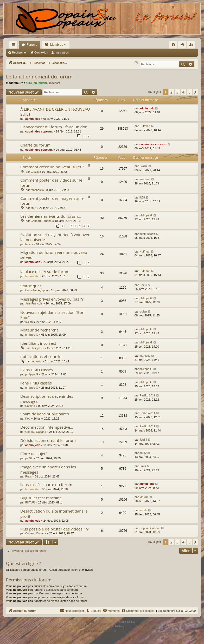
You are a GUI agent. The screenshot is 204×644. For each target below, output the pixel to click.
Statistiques (31, 286)
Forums (32, 45)
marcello (145, 356)
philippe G (146, 215)
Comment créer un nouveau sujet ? (52, 167)
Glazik (35, 172)
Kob (28, 419)
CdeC (143, 285)
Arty (93, 626)
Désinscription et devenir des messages (47, 399)
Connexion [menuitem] (183, 46)
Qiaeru (120, 631)
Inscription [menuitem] (192, 46)
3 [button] (177, 92)
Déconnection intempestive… (47, 427)
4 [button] (183, 92)
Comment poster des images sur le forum (52, 201)
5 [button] (189, 92)
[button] (195, 92)
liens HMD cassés (36, 383)
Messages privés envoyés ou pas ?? (52, 299)
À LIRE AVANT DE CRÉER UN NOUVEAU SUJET (55, 112)
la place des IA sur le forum (45, 271)
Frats (28, 476)
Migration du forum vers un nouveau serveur (54, 255)
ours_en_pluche (37, 83)
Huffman (145, 126)
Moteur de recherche (39, 330)
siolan (29, 322)
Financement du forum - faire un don (54, 127)
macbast (55, 83)
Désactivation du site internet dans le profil (54, 513)
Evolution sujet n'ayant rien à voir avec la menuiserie (55, 237)
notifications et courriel (41, 356)
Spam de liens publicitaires (45, 414)
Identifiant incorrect (38, 343)
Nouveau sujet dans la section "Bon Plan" (52, 315)
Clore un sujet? (34, 454)
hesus (29, 244)
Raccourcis (14, 46)
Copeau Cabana (41, 221)
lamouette (32, 276)
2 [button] (171, 92)
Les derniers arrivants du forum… (51, 216)
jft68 (33, 208)
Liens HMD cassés (37, 370)
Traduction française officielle (96, 631)
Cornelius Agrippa (37, 290)
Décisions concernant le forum (48, 440)
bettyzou (36, 361)
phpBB (90, 622)
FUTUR (30, 502)
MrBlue (144, 497)
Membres (57, 45)
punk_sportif (147, 234)
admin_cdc (33, 119)
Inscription (62, 52)
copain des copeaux (39, 131)
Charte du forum (35, 145)
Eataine (30, 406)
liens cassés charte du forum (46, 484)
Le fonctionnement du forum (39, 77)
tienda (143, 510)
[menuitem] (117, 45)
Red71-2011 (147, 395)
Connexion (41, 52)
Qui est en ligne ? (23, 563)
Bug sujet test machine (41, 498)
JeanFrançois (34, 303)
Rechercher (19, 52)
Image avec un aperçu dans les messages (48, 469)
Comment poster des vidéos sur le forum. (51, 182)
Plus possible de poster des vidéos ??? (54, 529)
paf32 (29, 458)
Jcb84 (143, 440)
